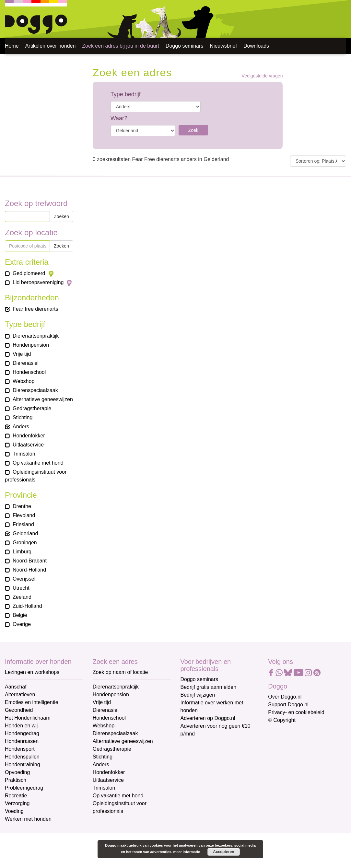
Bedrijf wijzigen (198, 695)
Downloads (256, 46)
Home (12, 46)
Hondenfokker (109, 772)
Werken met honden (28, 819)
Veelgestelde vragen (262, 76)
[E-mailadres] (227, 759)
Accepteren (223, 852)
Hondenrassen (22, 741)
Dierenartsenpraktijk (116, 687)
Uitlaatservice (108, 780)
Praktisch (16, 780)
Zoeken (61, 216)
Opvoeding (17, 772)
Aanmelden (227, 819)
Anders (101, 764)
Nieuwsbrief (223, 46)
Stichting (103, 757)
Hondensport (20, 749)
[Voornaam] (227, 781)
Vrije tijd (102, 702)
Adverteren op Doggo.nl (208, 718)
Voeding (14, 811)
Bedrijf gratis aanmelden (209, 687)
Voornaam (193, 771)
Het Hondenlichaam (28, 718)
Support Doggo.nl (288, 705)
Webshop (104, 726)
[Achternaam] (227, 802)
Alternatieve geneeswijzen (123, 741)
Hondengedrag (22, 733)
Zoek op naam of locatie (120, 672)
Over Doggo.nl (285, 697)
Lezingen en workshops (32, 672)
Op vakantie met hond (118, 796)
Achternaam (195, 792)
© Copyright (282, 720)
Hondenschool (109, 718)
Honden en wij (21, 726)
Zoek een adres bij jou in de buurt (120, 46)
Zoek (193, 130)
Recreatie (16, 796)
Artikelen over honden (51, 46)
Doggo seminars (185, 46)
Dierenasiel (106, 710)
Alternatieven (20, 694)
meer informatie (187, 852)
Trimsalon (104, 788)
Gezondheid (19, 710)
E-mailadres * (197, 749)
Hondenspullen (22, 757)
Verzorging (17, 803)
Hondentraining (23, 764)
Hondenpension (111, 694)
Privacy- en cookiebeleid (296, 712)
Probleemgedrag (24, 788)
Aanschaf (16, 687)
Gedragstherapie (112, 749)
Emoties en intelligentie (32, 702)
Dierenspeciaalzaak (115, 733)
